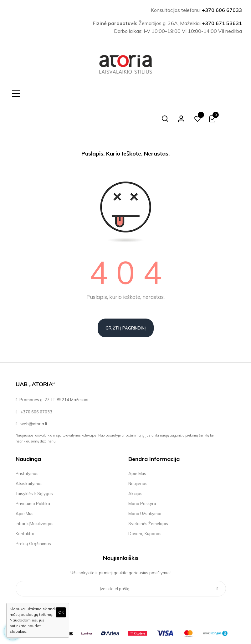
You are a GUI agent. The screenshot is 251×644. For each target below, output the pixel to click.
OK (61, 612)
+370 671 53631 (222, 23)
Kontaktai (25, 509)
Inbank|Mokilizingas (35, 498)
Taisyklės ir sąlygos (34, 468)
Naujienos (138, 458)
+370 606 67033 (222, 10)
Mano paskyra (142, 478)
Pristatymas (27, 448)
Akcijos (135, 468)
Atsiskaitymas (29, 458)
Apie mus (25, 488)
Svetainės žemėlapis (148, 498)
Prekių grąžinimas (33, 519)
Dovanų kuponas (145, 509)
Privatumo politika (33, 478)
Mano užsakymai (145, 488)
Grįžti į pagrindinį (126, 303)
